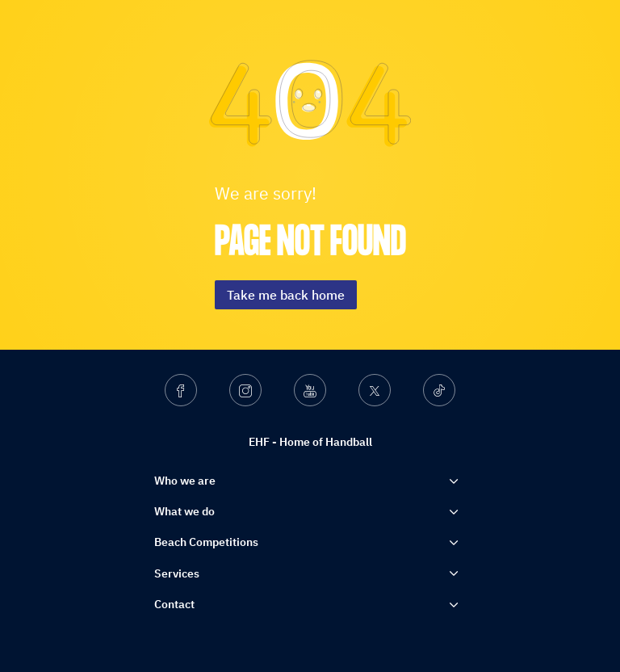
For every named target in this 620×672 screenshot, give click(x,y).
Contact (174, 604)
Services (177, 573)
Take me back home (286, 295)
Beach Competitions (206, 542)
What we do (184, 511)
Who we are (185, 481)
